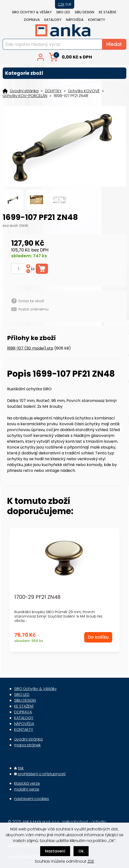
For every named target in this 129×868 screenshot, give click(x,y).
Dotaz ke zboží (31, 301)
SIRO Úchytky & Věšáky (32, 12)
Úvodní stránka (24, 91)
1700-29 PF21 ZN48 (37, 597)
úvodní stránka (28, 739)
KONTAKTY (97, 20)
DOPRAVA (32, 20)
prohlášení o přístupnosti (42, 774)
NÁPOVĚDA (75, 20)
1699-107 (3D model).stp (30, 348)
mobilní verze (27, 789)
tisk (21, 768)
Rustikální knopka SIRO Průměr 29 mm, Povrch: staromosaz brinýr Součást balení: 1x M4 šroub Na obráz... (58, 616)
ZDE (91, 861)
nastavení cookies (32, 799)
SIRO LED (63, 12)
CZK (61, 4)
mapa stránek (27, 745)
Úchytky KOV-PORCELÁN (25, 96)
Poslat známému (33, 309)
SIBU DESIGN (84, 12)
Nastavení (55, 851)
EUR (68, 4)
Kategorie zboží (65, 73)
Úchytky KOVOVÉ (84, 91)
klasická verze (27, 783)
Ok (81, 851)
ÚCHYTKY (53, 91)
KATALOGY (53, 20)
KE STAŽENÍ (107, 12)
